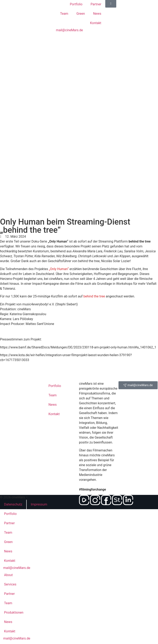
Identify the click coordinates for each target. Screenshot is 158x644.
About (8, 575)
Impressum (39, 504)
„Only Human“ (59, 269)
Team (64, 9)
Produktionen (14, 612)
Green (81, 9)
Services (10, 584)
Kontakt (96, 18)
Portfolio (10, 514)
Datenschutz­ (13, 504)
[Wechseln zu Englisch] (79, 42)
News (97, 9)
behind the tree (94, 296)
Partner (9, 523)
